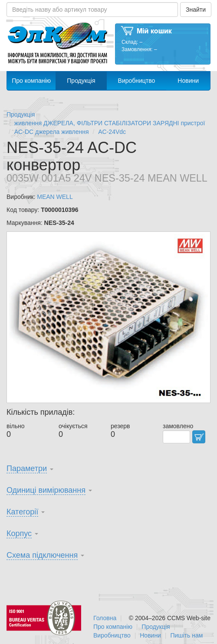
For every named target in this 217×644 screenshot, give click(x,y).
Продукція (81, 81)
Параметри (27, 468)
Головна (105, 618)
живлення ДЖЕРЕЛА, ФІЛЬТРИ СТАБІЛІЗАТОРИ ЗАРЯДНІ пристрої (110, 123)
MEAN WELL (55, 197)
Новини (188, 81)
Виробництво (137, 81)
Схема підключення (42, 555)
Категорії (22, 512)
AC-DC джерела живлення (52, 132)
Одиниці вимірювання (46, 490)
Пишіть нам (186, 635)
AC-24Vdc (112, 132)
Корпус (19, 533)
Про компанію (31, 81)
